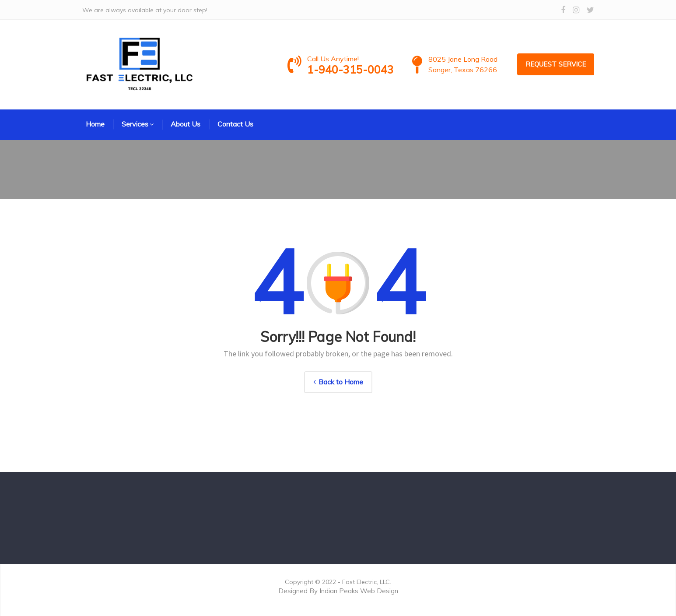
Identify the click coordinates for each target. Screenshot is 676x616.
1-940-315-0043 (361, 69)
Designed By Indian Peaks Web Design (338, 591)
